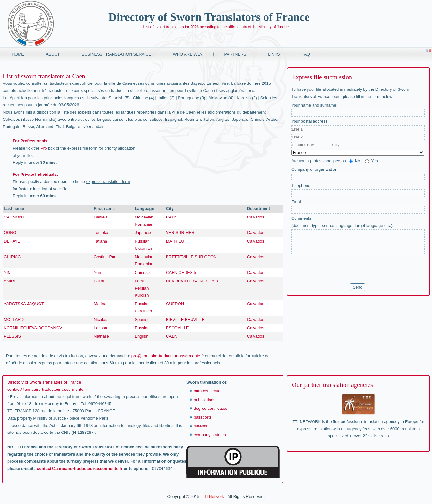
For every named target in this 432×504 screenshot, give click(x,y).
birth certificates (208, 391)
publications (205, 400)
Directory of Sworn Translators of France (209, 17)
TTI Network (213, 497)
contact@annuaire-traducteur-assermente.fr (47, 389)
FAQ (306, 54)
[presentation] (339, 270)
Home (18, 54)
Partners (235, 54)
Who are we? (188, 54)
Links (274, 54)
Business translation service (117, 54)
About (53, 54)
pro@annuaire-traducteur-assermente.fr (168, 356)
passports (203, 417)
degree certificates (210, 408)
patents (201, 426)
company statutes (210, 435)
